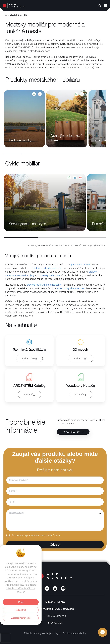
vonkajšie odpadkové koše (47, 268)
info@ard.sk (55, 623)
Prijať (21, 602)
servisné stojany (26, 275)
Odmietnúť (21, 610)
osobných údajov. (50, 535)
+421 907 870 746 (55, 616)
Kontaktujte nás (73, 432)
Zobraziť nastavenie (21, 618)
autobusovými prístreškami (71, 288)
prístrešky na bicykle (49, 275)
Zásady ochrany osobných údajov (42, 633)
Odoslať (33, 545)
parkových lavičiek (81, 265)
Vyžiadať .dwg (29, 358)
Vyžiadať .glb (81, 358)
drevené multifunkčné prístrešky (44, 285)
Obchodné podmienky (74, 633)
